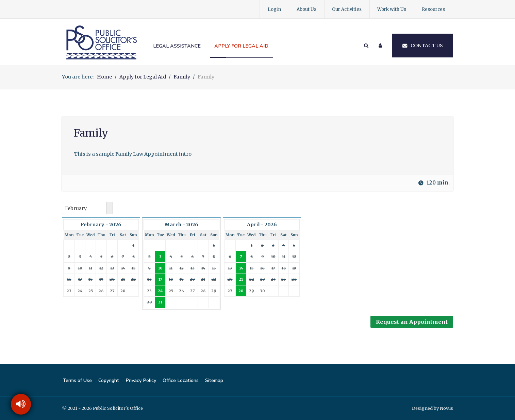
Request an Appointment (412, 322)
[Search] (366, 46)
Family (91, 133)
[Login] (380, 46)
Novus (446, 408)
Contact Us (423, 46)
